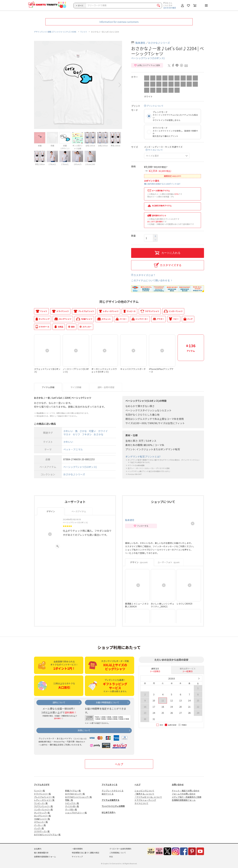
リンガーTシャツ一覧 (43, 809)
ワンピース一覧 (41, 803)
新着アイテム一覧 (73, 791)
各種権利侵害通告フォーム (184, 800)
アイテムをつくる (110, 784)
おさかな (99, 434)
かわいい (68, 431)
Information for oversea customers (119, 22)
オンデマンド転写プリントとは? (143, 456)
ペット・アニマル (73, 449)
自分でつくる (108, 794)
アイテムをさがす (42, 784)
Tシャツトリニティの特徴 (113, 806)
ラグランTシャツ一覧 (43, 806)
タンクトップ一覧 (42, 813)
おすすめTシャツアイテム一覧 (47, 834)
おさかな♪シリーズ (159, 43)
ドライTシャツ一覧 (42, 794)
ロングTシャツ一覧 (42, 816)
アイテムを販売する (110, 800)
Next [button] (120, 85)
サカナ (67, 434)
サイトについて (141, 803)
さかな (83, 431)
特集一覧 (69, 800)
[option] (78, 85)
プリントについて (155, 106)
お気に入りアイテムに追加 (147, 65)
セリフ (76, 434)
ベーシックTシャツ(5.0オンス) (148, 58)
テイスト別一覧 (72, 806)
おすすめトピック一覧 (75, 794)
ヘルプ (119, 764)
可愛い (92, 431)
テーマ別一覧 (71, 809)
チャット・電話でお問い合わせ (186, 791)
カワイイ (103, 431)
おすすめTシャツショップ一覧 (78, 797)
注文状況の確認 (170, 8)
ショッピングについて (144, 791)
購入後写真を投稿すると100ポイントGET (162, 184)
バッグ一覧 (39, 828)
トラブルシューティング (145, 800)
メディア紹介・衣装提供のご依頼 (187, 797)
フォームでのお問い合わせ (184, 794)
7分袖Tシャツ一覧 (42, 819)
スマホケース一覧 (42, 831)
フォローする (141, 526)
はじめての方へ (109, 812)
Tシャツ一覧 (39, 791)
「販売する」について (144, 794)
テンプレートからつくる (113, 791)
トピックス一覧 (72, 803)
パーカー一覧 (40, 825)
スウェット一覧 (41, 822)
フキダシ (87, 434)
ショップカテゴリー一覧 (76, 813)
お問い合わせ (178, 784)
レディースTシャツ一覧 (44, 800)
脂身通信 (140, 43)
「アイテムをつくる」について (148, 797)
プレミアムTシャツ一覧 (44, 797)
